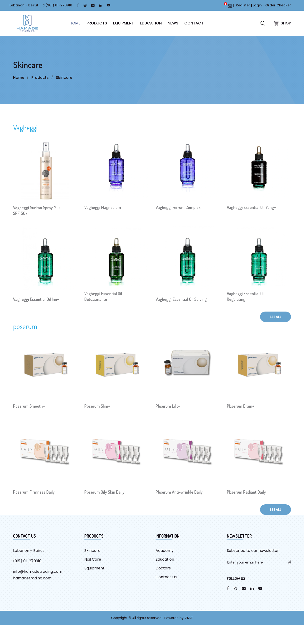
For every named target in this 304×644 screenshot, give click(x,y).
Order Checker (278, 5)
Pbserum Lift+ (168, 406)
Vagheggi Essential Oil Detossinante (103, 296)
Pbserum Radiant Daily (246, 492)
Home (19, 78)
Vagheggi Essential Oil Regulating (246, 296)
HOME (75, 23)
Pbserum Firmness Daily (34, 492)
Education (151, 23)
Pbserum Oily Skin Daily (104, 492)
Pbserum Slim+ (97, 406)
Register (243, 5)
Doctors (163, 568)
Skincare (64, 78)
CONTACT (194, 23)
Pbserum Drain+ (241, 406)
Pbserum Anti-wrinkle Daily (179, 492)
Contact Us (166, 577)
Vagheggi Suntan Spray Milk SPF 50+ (37, 210)
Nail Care (93, 559)
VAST (189, 618)
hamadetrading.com (32, 578)
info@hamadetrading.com (38, 571)
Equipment (123, 23)
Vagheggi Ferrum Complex (178, 207)
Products (97, 23)
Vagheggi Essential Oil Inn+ (36, 299)
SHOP (282, 23)
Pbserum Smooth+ (29, 406)
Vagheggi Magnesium (103, 207)
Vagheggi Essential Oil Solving (181, 299)
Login (257, 5)
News (173, 23)
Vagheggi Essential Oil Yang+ (251, 207)
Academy (165, 551)
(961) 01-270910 (59, 5)
